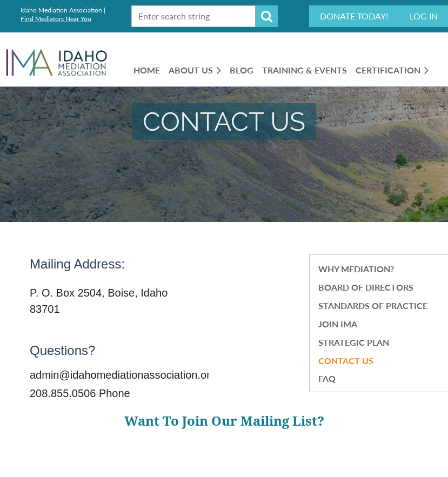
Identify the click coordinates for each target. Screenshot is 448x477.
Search (267, 16)
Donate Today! (354, 16)
